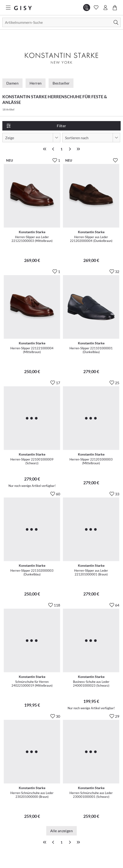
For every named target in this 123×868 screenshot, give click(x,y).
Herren (36, 83)
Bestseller (61, 83)
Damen (12, 83)
